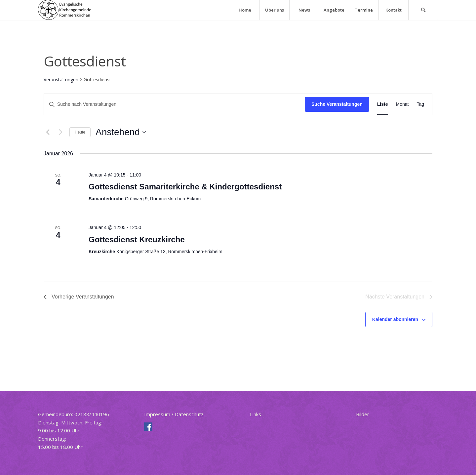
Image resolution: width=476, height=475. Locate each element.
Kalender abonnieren (395, 319)
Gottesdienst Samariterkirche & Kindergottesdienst (185, 187)
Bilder (363, 414)
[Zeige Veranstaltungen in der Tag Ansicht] (420, 104)
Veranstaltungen (61, 79)
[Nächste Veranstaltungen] (60, 132)
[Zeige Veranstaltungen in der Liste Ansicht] (383, 104)
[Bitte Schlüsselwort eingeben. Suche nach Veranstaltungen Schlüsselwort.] (174, 104)
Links (256, 414)
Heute (80, 132)
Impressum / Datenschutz (174, 414)
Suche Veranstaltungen (337, 104)
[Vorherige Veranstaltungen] (48, 132)
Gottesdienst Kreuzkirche (137, 239)
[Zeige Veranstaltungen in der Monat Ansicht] (402, 104)
